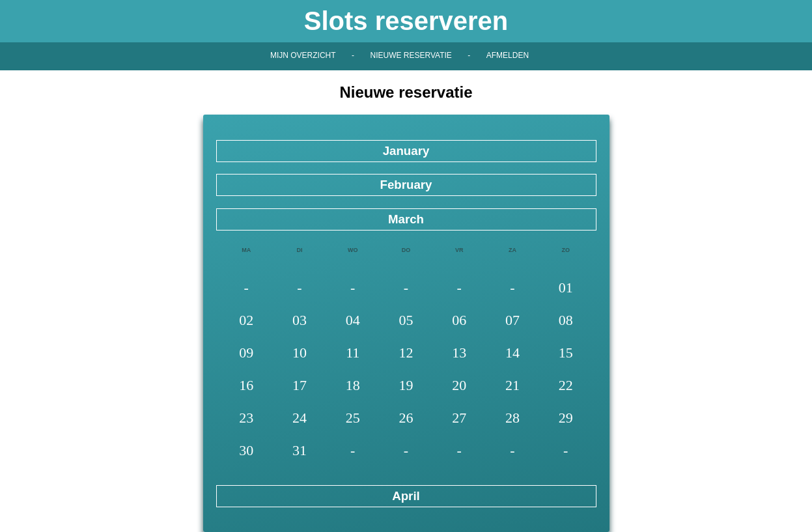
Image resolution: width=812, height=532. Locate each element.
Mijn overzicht (303, 55)
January (406, 151)
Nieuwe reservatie (411, 55)
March (406, 219)
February (406, 185)
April (406, 496)
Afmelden (508, 55)
